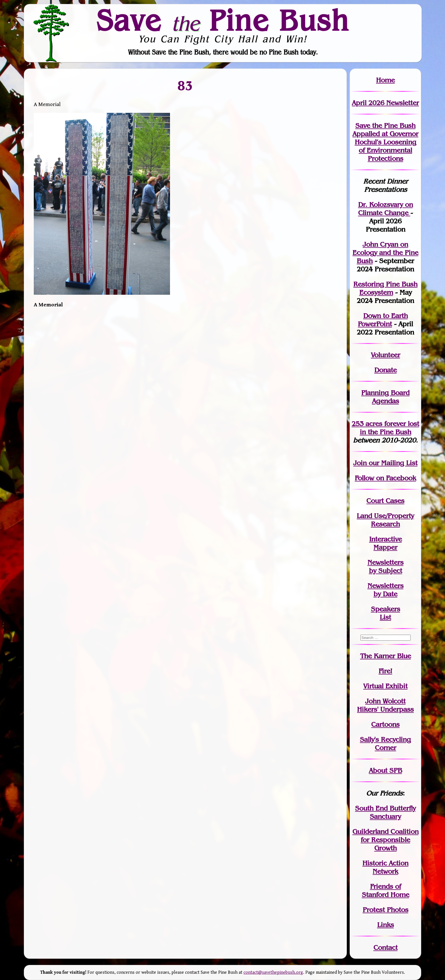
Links (386, 925)
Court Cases (385, 501)
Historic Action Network (385, 867)
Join (360, 463)
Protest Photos (386, 910)
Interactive (386, 539)
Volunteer (386, 355)
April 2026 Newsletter (385, 103)
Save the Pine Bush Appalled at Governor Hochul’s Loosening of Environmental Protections (385, 142)
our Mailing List (392, 463)
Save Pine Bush (223, 20)
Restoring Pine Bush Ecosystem (385, 288)
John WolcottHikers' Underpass (385, 705)
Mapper (385, 547)
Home (385, 80)
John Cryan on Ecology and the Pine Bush (385, 253)
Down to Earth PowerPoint (383, 320)
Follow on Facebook (385, 478)
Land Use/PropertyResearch (385, 520)
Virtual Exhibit (385, 686)
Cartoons (385, 724)
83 (185, 85)
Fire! (385, 671)
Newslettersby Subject (386, 566)
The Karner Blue (386, 656)
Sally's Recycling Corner (385, 744)
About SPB (386, 770)
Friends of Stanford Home (386, 890)
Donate (386, 370)
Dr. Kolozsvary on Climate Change (386, 209)
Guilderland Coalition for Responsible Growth (386, 840)
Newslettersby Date (386, 590)
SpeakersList (386, 613)
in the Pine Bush (390, 428)
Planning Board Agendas (385, 397)
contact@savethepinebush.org (273, 972)
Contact (386, 947)
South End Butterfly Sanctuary (385, 812)
